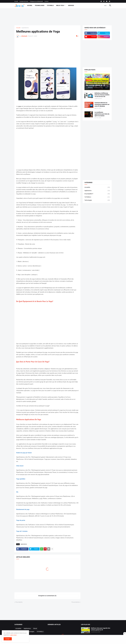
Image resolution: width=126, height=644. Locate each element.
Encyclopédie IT (97, 194)
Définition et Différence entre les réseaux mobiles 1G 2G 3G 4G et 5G (102, 95)
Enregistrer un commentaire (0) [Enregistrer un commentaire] (47, 596)
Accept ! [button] (8, 639)
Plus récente (19, 602)
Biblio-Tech (60, 5)
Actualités (97, 187)
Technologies (40, 5)
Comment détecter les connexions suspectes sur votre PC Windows (102, 104)
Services (71, 5)
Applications (25, 28)
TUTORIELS (97, 197)
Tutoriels (50, 5)
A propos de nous (24, 1)
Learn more (13, 635)
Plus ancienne (75, 602)
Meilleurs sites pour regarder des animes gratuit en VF (101, 629)
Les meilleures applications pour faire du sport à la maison (102, 114)
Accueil (16, 1)
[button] (106, 6)
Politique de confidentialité (36, 1)
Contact (46, 1)
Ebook (35, 628)
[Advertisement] (62, 17)
